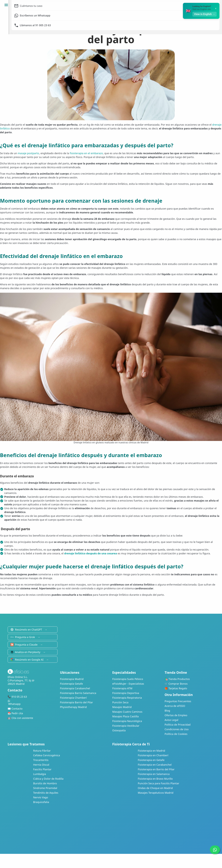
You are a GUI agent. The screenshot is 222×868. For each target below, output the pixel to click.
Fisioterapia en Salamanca (154, 774)
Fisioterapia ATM (122, 688)
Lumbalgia (40, 774)
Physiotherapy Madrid (73, 707)
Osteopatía (119, 730)
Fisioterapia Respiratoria (127, 698)
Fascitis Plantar (42, 769)
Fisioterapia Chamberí (73, 698)
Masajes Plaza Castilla (126, 716)
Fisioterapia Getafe (71, 684)
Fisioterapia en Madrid (151, 751)
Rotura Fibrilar (42, 751)
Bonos (150, 5)
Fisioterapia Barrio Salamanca (78, 693)
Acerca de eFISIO (175, 706)
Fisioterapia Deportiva (126, 693)
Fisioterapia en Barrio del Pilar (156, 769)
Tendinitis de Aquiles (46, 793)
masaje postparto (28, 153)
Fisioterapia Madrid (72, 679)
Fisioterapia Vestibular (126, 726)
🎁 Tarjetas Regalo (176, 688)
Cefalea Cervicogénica (47, 755)
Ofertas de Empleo (176, 715)
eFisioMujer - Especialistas (128, 684)
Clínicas (131, 5)
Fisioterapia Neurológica (127, 721)
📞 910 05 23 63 (17, 697)
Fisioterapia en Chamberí (153, 755)
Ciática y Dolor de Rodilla (48, 779)
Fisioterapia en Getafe (151, 760)
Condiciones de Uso (177, 729)
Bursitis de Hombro (45, 783)
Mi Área (168, 5)
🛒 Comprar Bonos (176, 684)
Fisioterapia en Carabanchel (155, 765)
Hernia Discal (41, 765)
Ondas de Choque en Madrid (155, 788)
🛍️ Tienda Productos (177, 679)
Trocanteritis (41, 760)
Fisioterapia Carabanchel (75, 688)
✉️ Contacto (15, 709)
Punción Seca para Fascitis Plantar (158, 783)
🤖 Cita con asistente (20, 718)
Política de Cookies (176, 734)
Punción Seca (120, 702)
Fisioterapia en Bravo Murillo (155, 779)
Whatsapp (33, 703)
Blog (167, 711)
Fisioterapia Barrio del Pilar (77, 702)
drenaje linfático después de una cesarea (91, 553)
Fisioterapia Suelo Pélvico (128, 679)
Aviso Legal (172, 720)
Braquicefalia (41, 802)
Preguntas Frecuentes (178, 701)
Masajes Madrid (122, 707)
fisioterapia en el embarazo (86, 153)
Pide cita (210, 5)
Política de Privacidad (178, 725)
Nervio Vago (41, 797)
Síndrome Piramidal (45, 788)
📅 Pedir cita (15, 713)
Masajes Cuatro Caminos (127, 712)
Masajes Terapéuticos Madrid (156, 793)
